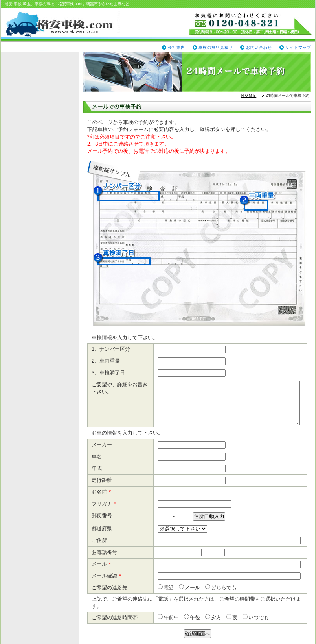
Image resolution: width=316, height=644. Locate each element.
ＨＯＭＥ (248, 95)
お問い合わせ (259, 47)
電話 (168, 588)
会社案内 (176, 47)
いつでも (258, 617)
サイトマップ (298, 47)
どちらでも (223, 588)
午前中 (171, 617)
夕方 (216, 617)
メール (192, 588)
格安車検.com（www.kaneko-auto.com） (62, 24)
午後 (195, 617)
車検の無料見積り (216, 47)
